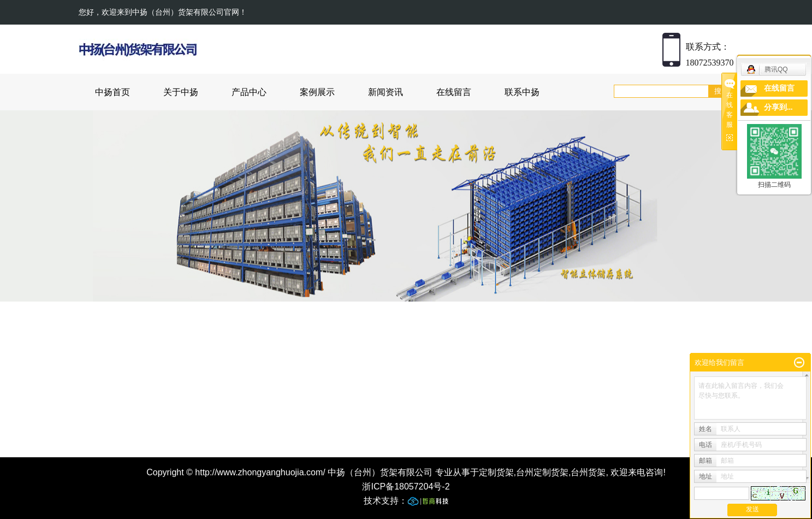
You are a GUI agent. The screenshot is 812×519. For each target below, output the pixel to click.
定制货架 (496, 472)
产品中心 (249, 92)
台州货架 (588, 472)
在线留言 (454, 92)
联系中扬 (522, 92)
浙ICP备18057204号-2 (406, 486)
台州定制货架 (542, 472)
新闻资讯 (386, 92)
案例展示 (317, 92)
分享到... (778, 107)
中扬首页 (112, 92)
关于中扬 (181, 92)
